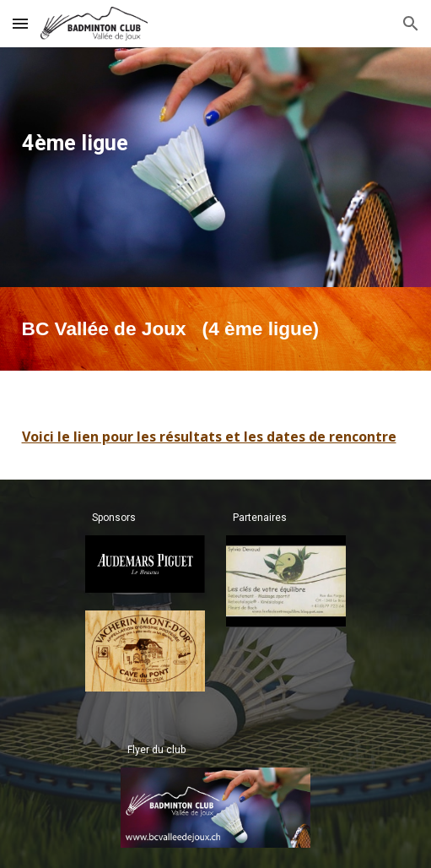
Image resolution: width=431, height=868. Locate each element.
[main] (216, 144)
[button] (20, 23)
